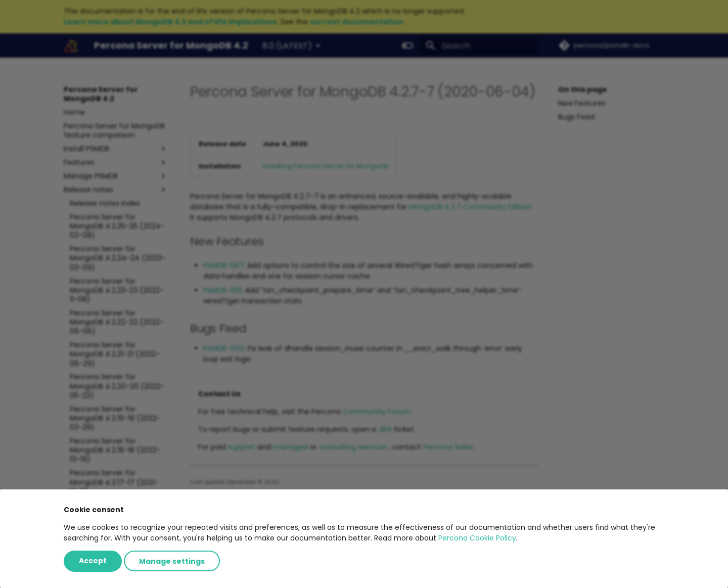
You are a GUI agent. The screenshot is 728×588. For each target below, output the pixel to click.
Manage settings (172, 561)
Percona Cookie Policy (477, 538)
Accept (93, 561)
